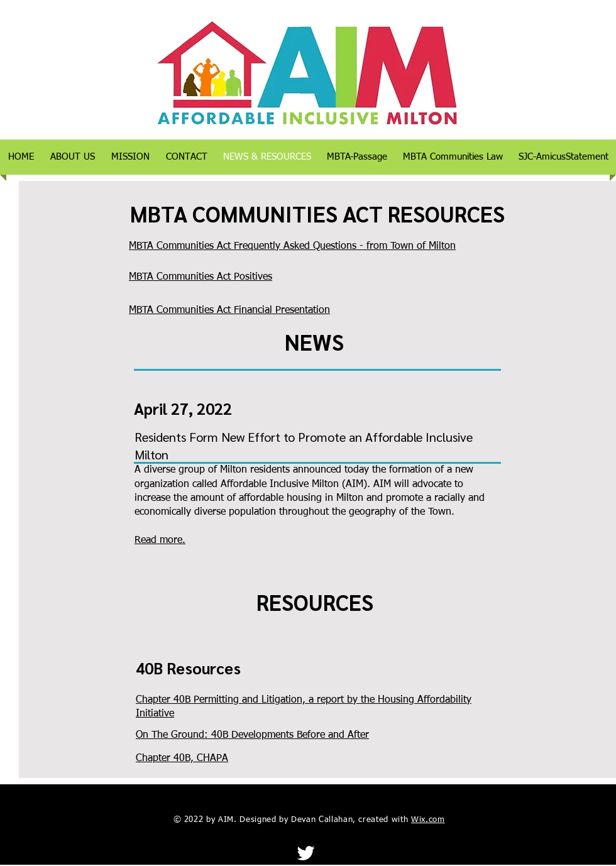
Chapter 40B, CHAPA (182, 759)
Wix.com (428, 820)
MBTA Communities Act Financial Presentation (229, 310)
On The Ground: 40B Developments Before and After (252, 735)
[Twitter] (306, 853)
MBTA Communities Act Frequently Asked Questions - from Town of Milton (292, 246)
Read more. (160, 540)
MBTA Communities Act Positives (201, 277)
